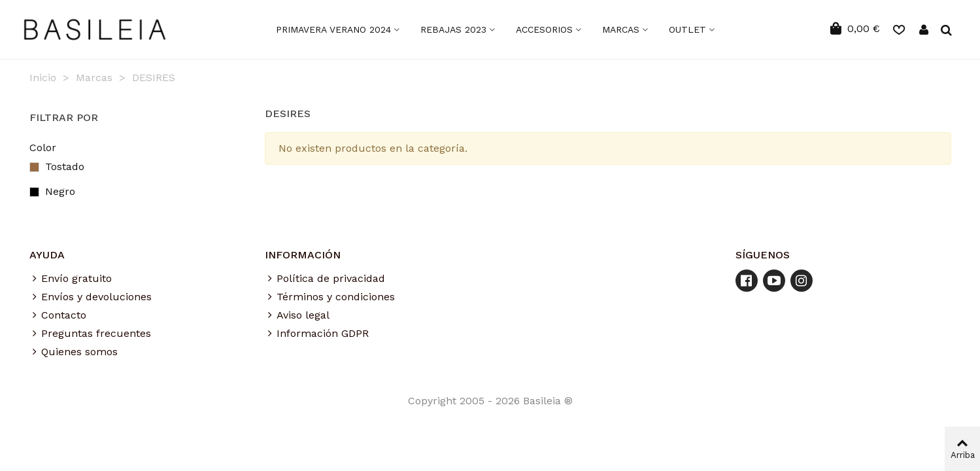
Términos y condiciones (330, 297)
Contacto (58, 315)
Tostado (72, 166)
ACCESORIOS (544, 29)
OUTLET (687, 29)
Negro (68, 191)
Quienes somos (74, 352)
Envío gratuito (71, 279)
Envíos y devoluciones (91, 297)
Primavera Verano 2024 (333, 29)
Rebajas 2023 (453, 29)
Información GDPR (317, 334)
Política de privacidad (325, 279)
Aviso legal (297, 315)
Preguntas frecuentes (90, 334)
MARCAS (621, 29)
